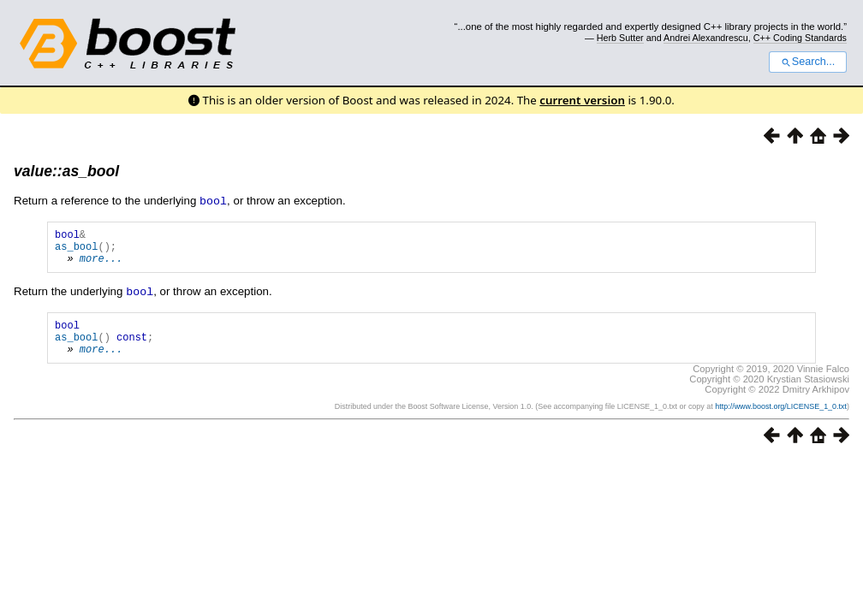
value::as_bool (66, 171)
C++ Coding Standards (800, 38)
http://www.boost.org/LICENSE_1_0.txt (781, 420)
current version (582, 100)
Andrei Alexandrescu (706, 38)
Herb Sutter (620, 38)
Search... (808, 62)
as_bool (76, 250)
